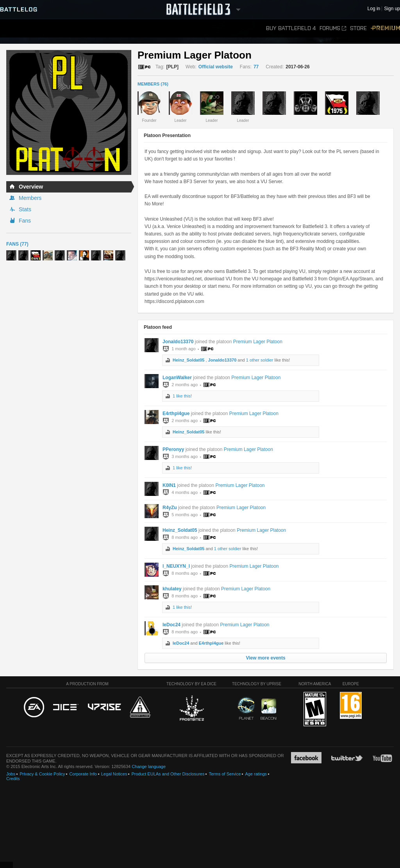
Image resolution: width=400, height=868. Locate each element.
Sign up (392, 9)
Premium (385, 28)
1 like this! (182, 396)
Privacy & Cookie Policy (42, 774)
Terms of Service (225, 774)
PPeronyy (173, 449)
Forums (333, 28)
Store (358, 28)
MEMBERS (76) (153, 84)
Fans (25, 221)
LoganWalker (177, 378)
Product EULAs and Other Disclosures (168, 774)
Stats (25, 209)
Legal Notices (114, 774)
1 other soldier (260, 360)
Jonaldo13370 (178, 342)
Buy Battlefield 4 (291, 28)
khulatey (172, 589)
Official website (216, 67)
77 (256, 67)
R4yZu (170, 508)
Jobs (11, 774)
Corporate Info (83, 774)
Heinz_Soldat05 (188, 360)
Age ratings (256, 774)
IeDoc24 (171, 625)
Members (30, 198)
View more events (265, 658)
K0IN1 (169, 485)
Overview (31, 187)
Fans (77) (17, 244)
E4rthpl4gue (176, 414)
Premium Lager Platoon (258, 342)
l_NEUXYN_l (176, 566)
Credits (13, 779)
